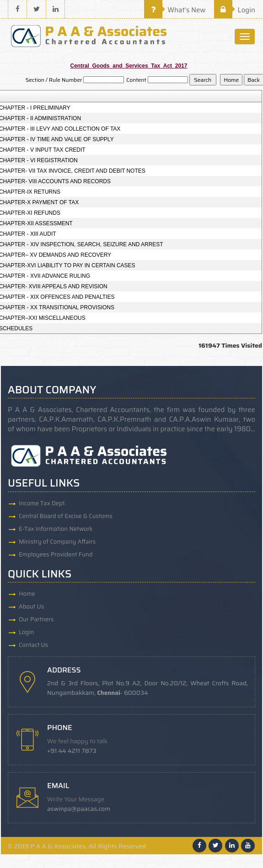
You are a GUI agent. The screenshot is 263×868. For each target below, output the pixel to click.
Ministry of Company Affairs (57, 542)
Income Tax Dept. (42, 503)
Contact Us (33, 645)
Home (27, 594)
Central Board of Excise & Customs (66, 516)
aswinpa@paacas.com (79, 809)
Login (235, 10)
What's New (175, 10)
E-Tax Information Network (56, 529)
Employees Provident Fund (56, 554)
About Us (31, 606)
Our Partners (36, 619)
